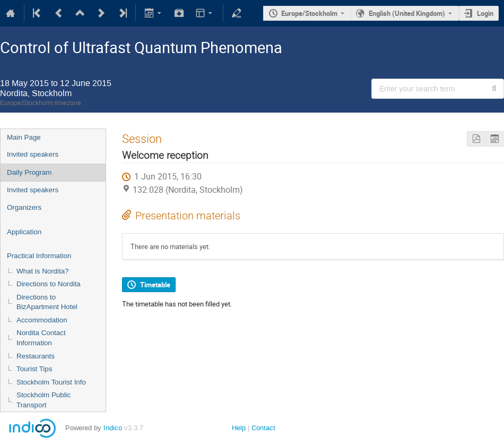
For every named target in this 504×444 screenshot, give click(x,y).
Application (24, 232)
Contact (263, 428)
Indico (113, 428)
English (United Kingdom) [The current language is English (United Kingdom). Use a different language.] (407, 13)
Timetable (155, 285)
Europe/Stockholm (309, 13)
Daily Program (29, 172)
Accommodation (42, 320)
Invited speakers (33, 154)
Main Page (24, 137)
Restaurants (36, 356)
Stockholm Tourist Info (51, 382)
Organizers (24, 207)
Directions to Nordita (49, 284)
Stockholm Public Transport (44, 400)
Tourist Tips (34, 369)
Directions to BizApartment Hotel (47, 302)
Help (239, 428)
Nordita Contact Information (41, 338)
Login (485, 13)
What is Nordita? (43, 271)
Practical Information (39, 256)
